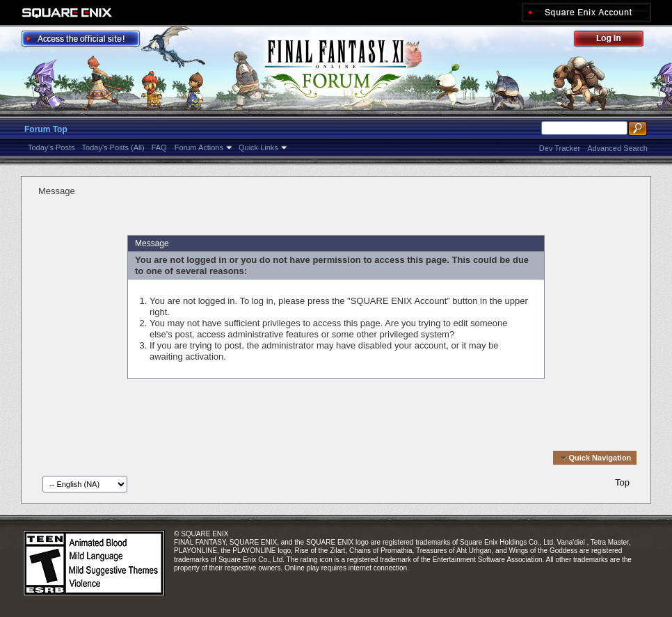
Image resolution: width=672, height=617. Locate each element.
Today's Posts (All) (113, 147)
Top (622, 482)
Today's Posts (51, 147)
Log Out (616, 41)
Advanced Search (617, 148)
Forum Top (46, 129)
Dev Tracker (560, 148)
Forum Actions (199, 147)
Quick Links (258, 147)
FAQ (159, 147)
